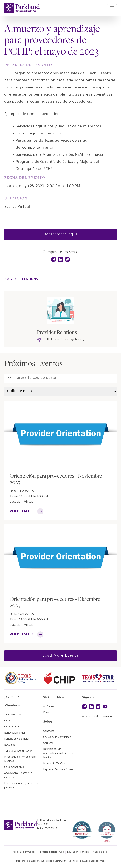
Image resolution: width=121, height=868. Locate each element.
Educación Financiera (78, 852)
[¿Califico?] (22, 699)
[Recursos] (10, 745)
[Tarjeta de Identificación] (19, 751)
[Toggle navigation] (112, 8)
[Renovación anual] (15, 733)
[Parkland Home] (22, 8)
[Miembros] (22, 707)
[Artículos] (49, 707)
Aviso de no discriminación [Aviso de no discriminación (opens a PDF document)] (98, 717)
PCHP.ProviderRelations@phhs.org (60, 340)
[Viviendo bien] (61, 699)
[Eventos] (48, 713)
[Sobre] (61, 723)
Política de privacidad (24, 852)
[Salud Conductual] (14, 767)
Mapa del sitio (100, 852)
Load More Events (60, 656)
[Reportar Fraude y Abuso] (58, 770)
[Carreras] (48, 743)
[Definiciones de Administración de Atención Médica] (59, 754)
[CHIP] (7, 721)
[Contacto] (49, 731)
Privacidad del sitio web (51, 852)
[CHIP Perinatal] (13, 727)
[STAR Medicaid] (13, 715)
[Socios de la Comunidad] (57, 737)
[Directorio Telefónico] (56, 764)
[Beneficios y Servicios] (17, 739)
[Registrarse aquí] (60, 235)
